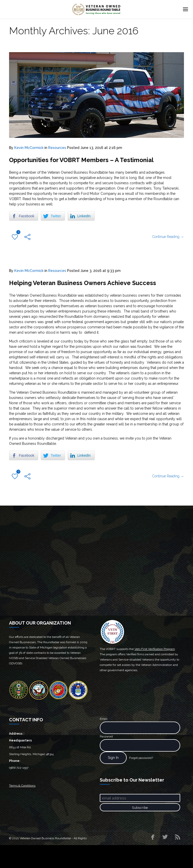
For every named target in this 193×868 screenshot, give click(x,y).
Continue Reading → (168, 248)
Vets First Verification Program (155, 672)
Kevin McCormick (29, 148)
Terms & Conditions (22, 808)
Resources (57, 148)
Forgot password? (141, 781)
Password (106, 759)
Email (104, 741)
